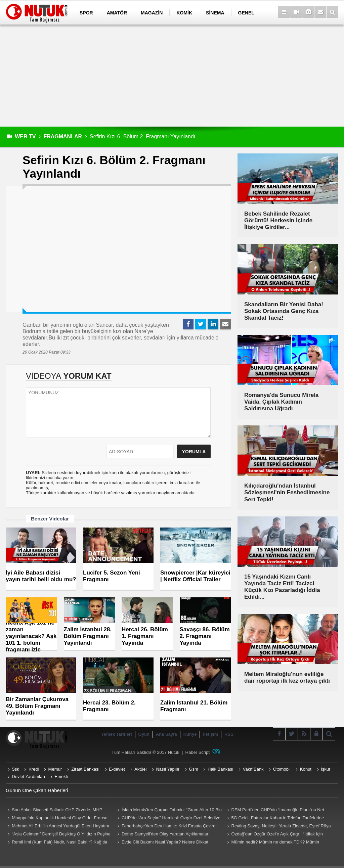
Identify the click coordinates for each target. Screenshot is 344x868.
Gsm (193, 769)
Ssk (15, 769)
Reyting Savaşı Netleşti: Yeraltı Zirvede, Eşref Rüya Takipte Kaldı (278, 827)
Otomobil (282, 769)
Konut (306, 769)
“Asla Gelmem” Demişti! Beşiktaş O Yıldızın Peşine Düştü (58, 835)
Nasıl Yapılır (168, 769)
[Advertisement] (172, 76)
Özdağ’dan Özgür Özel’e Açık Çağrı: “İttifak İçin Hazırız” (274, 835)
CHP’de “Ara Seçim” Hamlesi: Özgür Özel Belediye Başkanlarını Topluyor (168, 819)
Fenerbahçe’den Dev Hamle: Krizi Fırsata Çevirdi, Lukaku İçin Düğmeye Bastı (167, 827)
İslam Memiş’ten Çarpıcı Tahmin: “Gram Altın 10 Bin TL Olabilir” (169, 811)
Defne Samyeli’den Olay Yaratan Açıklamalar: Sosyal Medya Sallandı (163, 835)
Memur (55, 769)
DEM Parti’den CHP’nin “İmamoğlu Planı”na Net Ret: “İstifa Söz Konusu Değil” (274, 811)
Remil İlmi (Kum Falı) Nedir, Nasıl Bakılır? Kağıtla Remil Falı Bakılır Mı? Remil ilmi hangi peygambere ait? (56, 843)
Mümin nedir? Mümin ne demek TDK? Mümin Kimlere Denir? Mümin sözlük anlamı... (272, 843)
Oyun (144, 734)
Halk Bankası (221, 769)
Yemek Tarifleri (117, 734)
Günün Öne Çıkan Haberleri (37, 790)
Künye (190, 734)
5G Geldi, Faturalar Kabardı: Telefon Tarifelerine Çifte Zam (274, 819)
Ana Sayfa (166, 734)
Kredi (34, 769)
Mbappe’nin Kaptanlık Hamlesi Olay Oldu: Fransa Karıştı (57, 819)
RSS (229, 734)
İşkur (326, 769)
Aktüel (140, 769)
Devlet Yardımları (28, 776)
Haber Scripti (198, 752)
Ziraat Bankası (85, 769)
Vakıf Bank (253, 769)
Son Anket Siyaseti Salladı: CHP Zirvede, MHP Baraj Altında (54, 811)
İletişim (210, 734)
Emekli (61, 776)
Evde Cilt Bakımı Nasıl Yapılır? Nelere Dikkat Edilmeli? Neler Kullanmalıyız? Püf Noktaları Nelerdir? (168, 843)
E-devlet (117, 769)
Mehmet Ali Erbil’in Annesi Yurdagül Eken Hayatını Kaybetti (57, 827)
